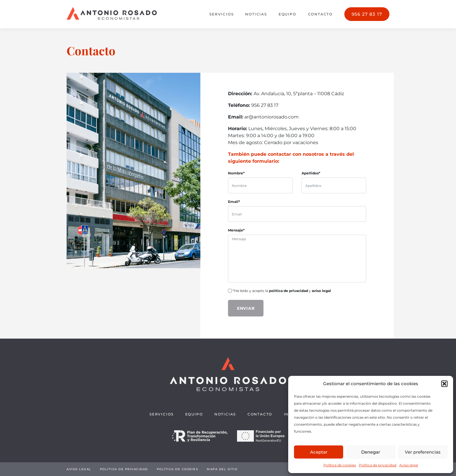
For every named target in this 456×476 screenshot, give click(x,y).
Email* (234, 202)
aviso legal (321, 291)
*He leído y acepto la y (279, 291)
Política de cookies (340, 465)
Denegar (371, 452)
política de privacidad (288, 291)
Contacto (320, 14)
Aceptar (319, 452)
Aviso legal (409, 465)
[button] (444, 384)
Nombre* (236, 173)
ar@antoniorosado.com (271, 117)
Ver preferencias (423, 452)
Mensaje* (236, 230)
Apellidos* (311, 173)
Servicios (221, 14)
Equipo (287, 14)
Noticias (256, 14)
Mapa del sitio (222, 469)
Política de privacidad (378, 465)
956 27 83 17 (367, 14)
